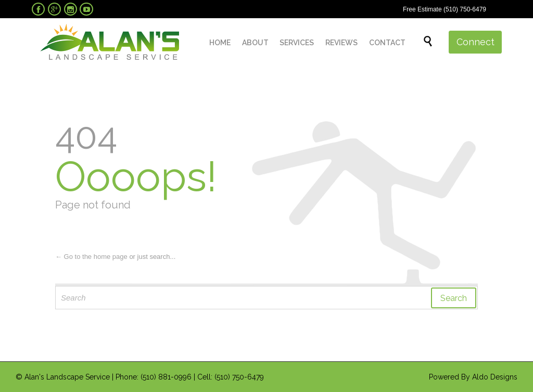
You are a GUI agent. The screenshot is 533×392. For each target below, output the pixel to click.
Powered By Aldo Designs (473, 377)
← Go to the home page (91, 257)
